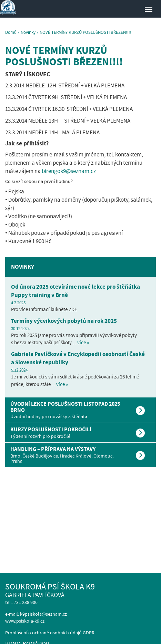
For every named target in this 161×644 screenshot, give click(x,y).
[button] (80, 410)
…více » (81, 343)
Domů (11, 32)
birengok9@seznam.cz (69, 171)
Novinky (28, 32)
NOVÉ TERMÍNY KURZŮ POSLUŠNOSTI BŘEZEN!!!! (64, 56)
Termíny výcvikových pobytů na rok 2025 (64, 321)
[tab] (80, 410)
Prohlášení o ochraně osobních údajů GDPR (50, 633)
